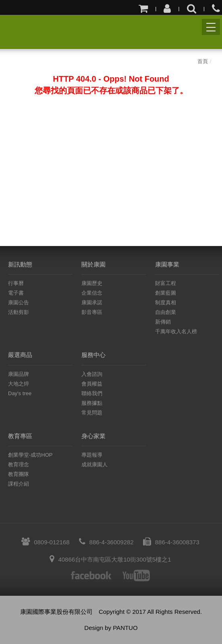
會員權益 (92, 384)
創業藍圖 (166, 293)
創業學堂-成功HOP (30, 455)
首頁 (203, 61)
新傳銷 (163, 322)
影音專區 (92, 312)
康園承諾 (92, 303)
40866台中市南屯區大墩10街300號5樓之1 (110, 559)
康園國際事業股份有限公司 (15, 31)
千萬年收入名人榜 (176, 331)
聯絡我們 (92, 393)
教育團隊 (19, 474)
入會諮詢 (92, 374)
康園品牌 (19, 374)
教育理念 (19, 465)
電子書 (16, 293)
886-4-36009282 (106, 542)
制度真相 (166, 303)
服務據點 (92, 403)
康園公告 (19, 303)
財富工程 (166, 283)
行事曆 (16, 283)
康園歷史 (92, 283)
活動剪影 (19, 312)
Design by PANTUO (111, 628)
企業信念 (92, 293)
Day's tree (20, 393)
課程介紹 (19, 484)
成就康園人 (94, 465)
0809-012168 (45, 542)
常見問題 (92, 413)
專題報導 (92, 455)
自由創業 (166, 312)
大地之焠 (19, 384)
